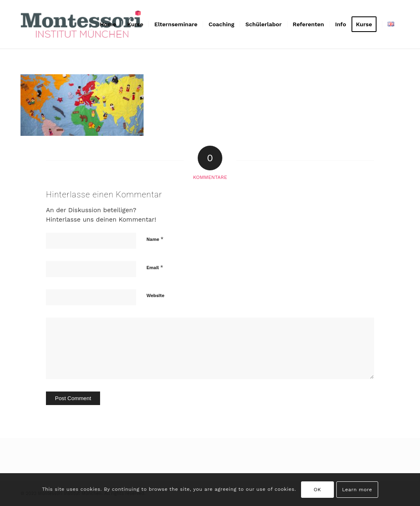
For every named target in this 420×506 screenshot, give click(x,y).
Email (155, 267)
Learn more (357, 490)
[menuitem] (108, 24)
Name (155, 239)
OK (317, 490)
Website (155, 296)
